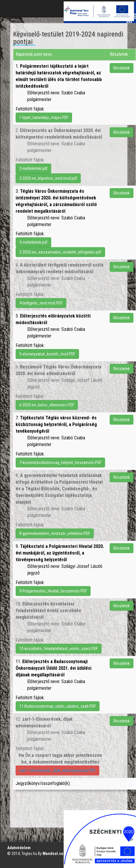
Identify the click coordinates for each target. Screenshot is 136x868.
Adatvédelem (19, 848)
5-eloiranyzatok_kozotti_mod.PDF (47, 354)
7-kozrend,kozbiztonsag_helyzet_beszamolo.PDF (60, 463)
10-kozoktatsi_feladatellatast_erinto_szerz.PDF (59, 649)
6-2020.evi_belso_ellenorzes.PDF (47, 405)
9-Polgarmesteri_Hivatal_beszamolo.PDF (53, 591)
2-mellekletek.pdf (33, 168)
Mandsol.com (55, 854)
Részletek (122, 68)
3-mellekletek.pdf (33, 242)
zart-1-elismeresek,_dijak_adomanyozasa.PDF (57, 770)
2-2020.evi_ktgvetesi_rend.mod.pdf (48, 178)
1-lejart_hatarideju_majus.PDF (44, 118)
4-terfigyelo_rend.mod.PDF (41, 303)
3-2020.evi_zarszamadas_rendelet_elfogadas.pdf (60, 252)
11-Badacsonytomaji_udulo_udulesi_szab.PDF (58, 706)
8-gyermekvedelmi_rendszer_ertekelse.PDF (55, 533)
